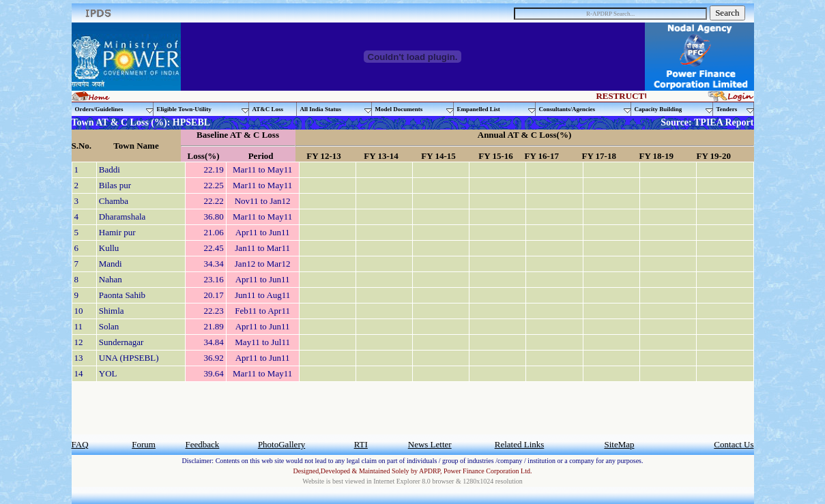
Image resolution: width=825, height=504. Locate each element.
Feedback (203, 444)
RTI (361, 444)
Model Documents (415, 109)
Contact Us (734, 444)
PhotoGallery (281, 444)
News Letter (430, 444)
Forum (144, 444)
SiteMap (619, 444)
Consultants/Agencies (585, 109)
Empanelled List (496, 109)
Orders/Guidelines (114, 109)
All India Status (336, 109)
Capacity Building (674, 109)
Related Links (520, 444)
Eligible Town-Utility (203, 109)
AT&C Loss (268, 109)
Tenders (735, 109)
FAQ (80, 444)
